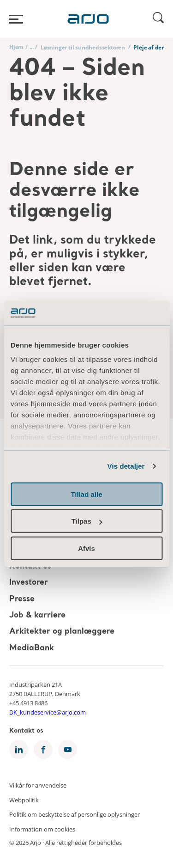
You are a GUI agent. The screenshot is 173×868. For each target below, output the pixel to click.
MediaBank (32, 648)
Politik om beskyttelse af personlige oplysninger (75, 814)
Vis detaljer (126, 466)
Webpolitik (24, 800)
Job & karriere (37, 615)
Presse (22, 599)
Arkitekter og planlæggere (62, 632)
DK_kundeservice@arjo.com (48, 712)
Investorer (29, 583)
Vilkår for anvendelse (38, 785)
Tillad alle (86, 494)
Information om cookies (42, 829)
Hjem (16, 47)
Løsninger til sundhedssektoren (83, 47)
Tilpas (87, 521)
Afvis (86, 548)
